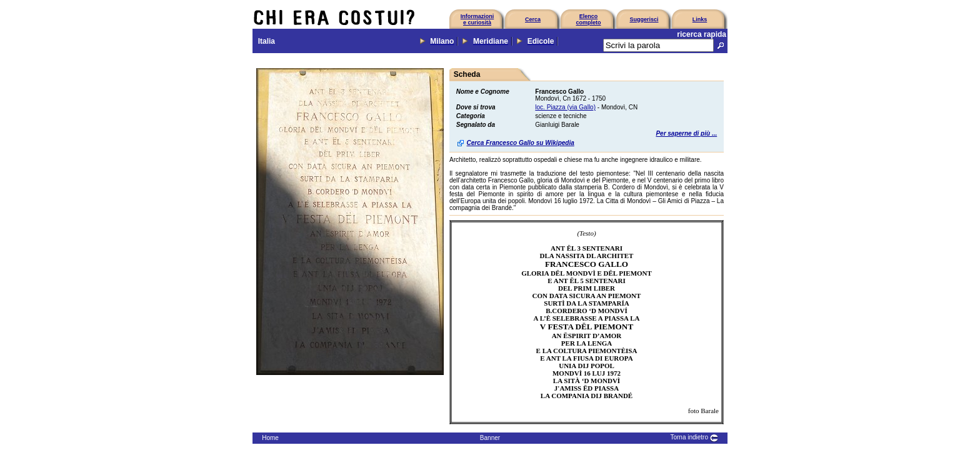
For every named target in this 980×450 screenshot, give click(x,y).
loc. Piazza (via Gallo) (565, 107)
